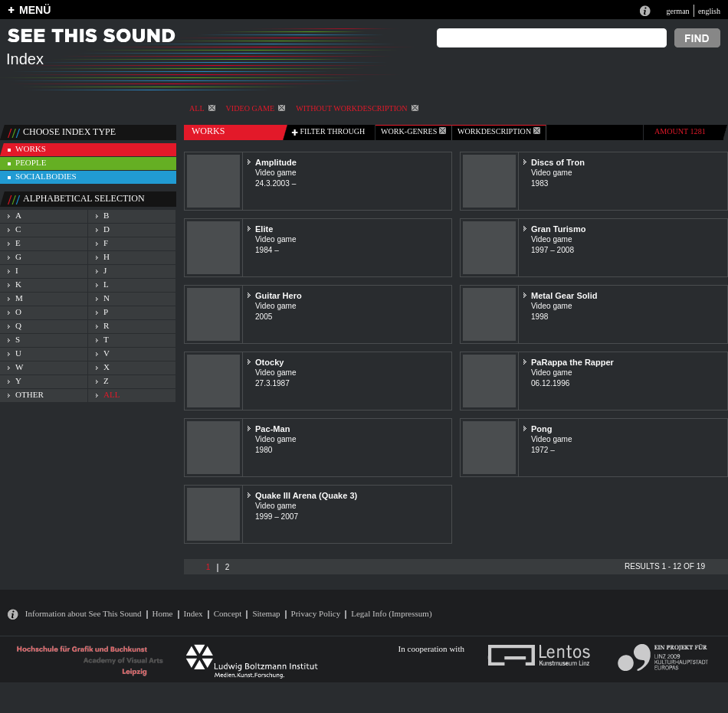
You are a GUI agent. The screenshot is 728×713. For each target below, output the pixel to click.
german (677, 11)
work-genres (413, 131)
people (31, 162)
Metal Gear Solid (564, 296)
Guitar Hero (279, 296)
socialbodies (46, 176)
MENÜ (35, 10)
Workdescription (499, 131)
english (709, 11)
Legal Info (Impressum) (391, 613)
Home (163, 613)
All (202, 108)
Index (193, 613)
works (31, 149)
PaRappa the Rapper (572, 362)
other (30, 394)
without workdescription (357, 108)
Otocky (269, 362)
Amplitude (276, 162)
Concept (228, 613)
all (111, 394)
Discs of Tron (558, 162)
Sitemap (266, 613)
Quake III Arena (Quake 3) (306, 496)
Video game (256, 108)
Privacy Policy (316, 613)
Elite (264, 229)
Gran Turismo (559, 229)
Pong (542, 429)
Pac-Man (272, 429)
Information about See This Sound (84, 613)
